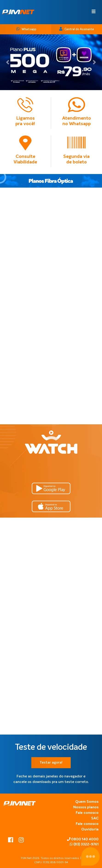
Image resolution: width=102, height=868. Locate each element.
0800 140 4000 (83, 839)
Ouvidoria (90, 830)
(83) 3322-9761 (84, 844)
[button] (8, 62)
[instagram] (21, 841)
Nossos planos (86, 807)
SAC (95, 818)
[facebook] (11, 841)
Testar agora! (51, 763)
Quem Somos (87, 802)
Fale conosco (87, 813)
